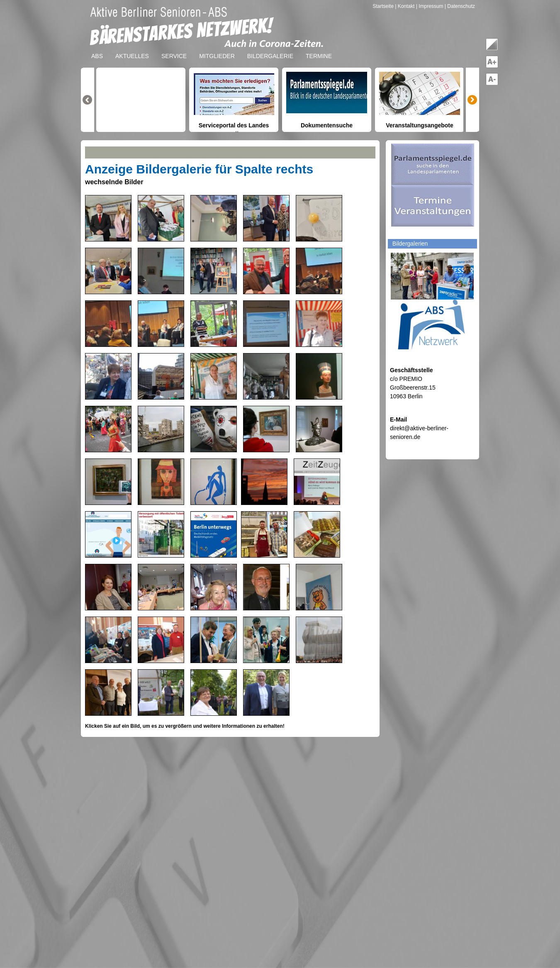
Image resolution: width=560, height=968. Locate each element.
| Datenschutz (460, 6)
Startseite (384, 6)
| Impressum (430, 6)
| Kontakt (405, 6)
